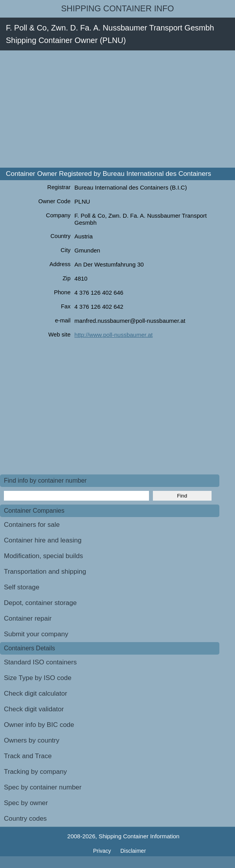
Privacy (103, 851)
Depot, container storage (40, 603)
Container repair (28, 618)
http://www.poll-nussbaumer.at (113, 335)
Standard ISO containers (40, 662)
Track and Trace (28, 756)
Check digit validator (34, 709)
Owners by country (32, 740)
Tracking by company (35, 772)
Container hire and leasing (43, 540)
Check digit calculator (36, 694)
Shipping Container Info (117, 9)
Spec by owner (26, 803)
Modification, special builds (43, 556)
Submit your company (36, 634)
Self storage (22, 587)
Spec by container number (43, 787)
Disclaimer (133, 851)
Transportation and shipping (45, 572)
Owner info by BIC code (39, 725)
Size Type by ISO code (38, 678)
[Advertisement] (117, 109)
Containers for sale (32, 525)
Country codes (25, 819)
